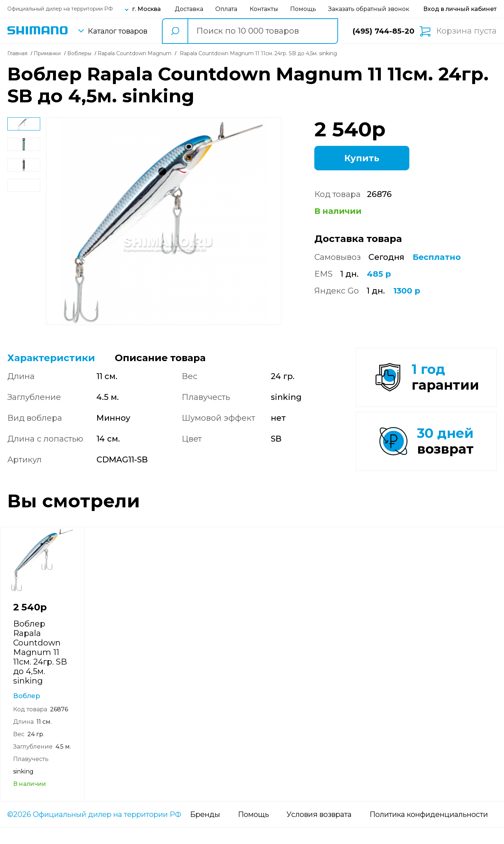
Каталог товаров (118, 31)
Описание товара (160, 358)
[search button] (175, 31)
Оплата (226, 9)
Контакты (264, 9)
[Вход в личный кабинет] (460, 9)
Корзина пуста (466, 31)
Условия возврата (319, 831)
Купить (362, 158)
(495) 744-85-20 (384, 31)
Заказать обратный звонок (369, 9)
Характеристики (51, 358)
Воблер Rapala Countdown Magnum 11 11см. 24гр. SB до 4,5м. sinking (40, 669)
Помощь (303, 9)
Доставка (189, 9)
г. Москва (147, 9)
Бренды (205, 831)
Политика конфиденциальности (429, 831)
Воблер (27, 712)
